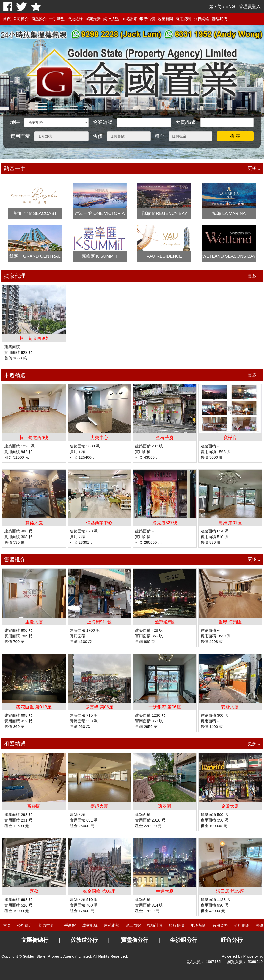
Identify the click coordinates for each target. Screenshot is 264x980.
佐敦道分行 (84, 940)
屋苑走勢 (93, 19)
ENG (230, 7)
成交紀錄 (75, 19)
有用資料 (183, 19)
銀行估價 (147, 19)
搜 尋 (235, 136)
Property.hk (253, 956)
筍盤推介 (39, 19)
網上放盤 (111, 19)
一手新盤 (57, 19)
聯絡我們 (219, 19)
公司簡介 (21, 19)
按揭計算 (129, 19)
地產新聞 (165, 19)
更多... (254, 168)
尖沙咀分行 (184, 940)
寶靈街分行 (135, 940)
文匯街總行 (35, 940)
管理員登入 (250, 7)
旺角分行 (232, 940)
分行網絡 (201, 19)
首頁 (7, 19)
